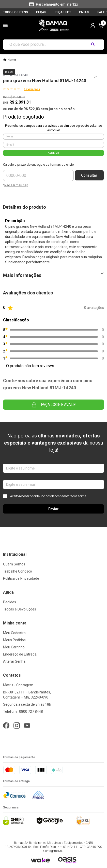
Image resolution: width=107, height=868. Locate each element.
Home (12, 60)
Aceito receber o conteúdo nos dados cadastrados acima (45, 496)
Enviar (53, 509)
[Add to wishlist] (95, 77)
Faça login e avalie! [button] (54, 405)
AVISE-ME (53, 153)
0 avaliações (32, 89)
